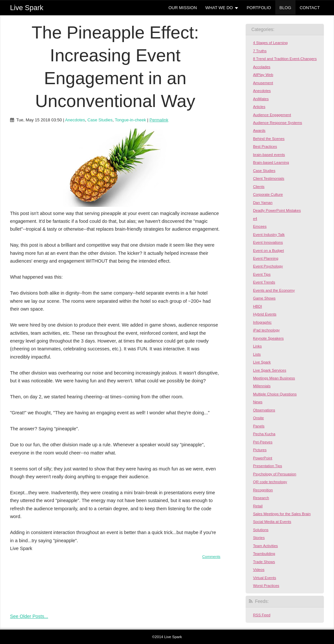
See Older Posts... (29, 616)
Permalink (159, 120)
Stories (259, 538)
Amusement (263, 83)
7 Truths (260, 51)
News (258, 402)
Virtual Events (265, 578)
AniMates (261, 99)
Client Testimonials (269, 178)
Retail (258, 506)
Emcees (260, 226)
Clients (259, 187)
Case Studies (100, 120)
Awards (259, 130)
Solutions (261, 530)
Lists (257, 354)
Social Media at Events (272, 522)
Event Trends (264, 282)
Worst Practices (266, 586)
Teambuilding (264, 554)
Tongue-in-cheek (130, 120)
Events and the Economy (274, 290)
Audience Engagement (272, 115)
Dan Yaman (263, 203)
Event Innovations (268, 242)
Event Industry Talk (269, 235)
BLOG (285, 8)
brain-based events (269, 155)
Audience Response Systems (278, 123)
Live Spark (262, 362)
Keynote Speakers (268, 338)
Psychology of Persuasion (275, 474)
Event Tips (262, 274)
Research (261, 498)
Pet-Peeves (263, 442)
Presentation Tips (268, 466)
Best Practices (265, 146)
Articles (259, 107)
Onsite (258, 418)
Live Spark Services (270, 370)
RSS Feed (262, 615)
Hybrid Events (265, 314)
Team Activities (266, 546)
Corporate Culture (268, 194)
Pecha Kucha (264, 434)
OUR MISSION (182, 8)
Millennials (262, 386)
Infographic (262, 322)
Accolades (262, 67)
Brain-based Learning (271, 162)
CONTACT (310, 8)
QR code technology (270, 482)
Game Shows (264, 298)
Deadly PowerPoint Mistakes (277, 210)
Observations (264, 410)
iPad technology (266, 330)
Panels (259, 426)
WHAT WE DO (219, 8)
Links (258, 346)
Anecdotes (75, 120)
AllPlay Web (263, 75)
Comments (211, 557)
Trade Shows (264, 562)
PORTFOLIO (259, 8)
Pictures (260, 450)
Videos (259, 570)
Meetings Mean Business (274, 378)
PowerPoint (263, 458)
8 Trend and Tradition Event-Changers (285, 59)
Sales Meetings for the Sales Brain (282, 514)
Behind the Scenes (269, 139)
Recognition (263, 490)
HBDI (258, 306)
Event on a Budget (269, 251)
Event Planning (266, 258)
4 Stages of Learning (270, 43)
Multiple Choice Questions (275, 394)
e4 (255, 219)
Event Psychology (268, 266)
